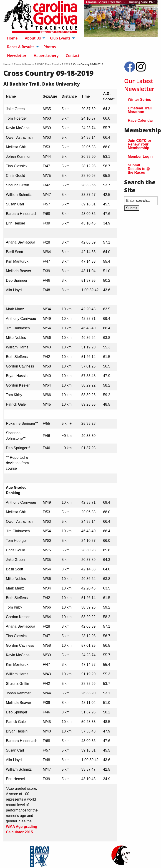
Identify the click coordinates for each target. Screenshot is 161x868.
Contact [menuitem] (73, 56)
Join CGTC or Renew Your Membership (140, 144)
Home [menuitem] (12, 38)
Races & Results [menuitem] (21, 47)
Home (7, 64)
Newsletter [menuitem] (17, 56)
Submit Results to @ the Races (139, 169)
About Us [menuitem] (33, 38)
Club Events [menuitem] (60, 38)
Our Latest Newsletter (139, 85)
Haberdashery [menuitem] (46, 56)
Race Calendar (140, 120)
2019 (67, 64)
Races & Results (24, 64)
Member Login (140, 157)
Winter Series (139, 100)
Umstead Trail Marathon (140, 110)
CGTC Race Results (49, 64)
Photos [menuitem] (50, 47)
